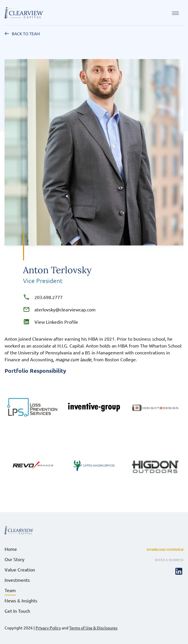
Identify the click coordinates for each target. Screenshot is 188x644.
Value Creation (20, 569)
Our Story (14, 559)
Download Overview (165, 549)
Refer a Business (169, 560)
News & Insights (21, 600)
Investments (17, 580)
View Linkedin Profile (55, 322)
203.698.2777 (47, 297)
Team (10, 590)
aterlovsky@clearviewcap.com (64, 309)
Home (11, 549)
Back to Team (26, 34)
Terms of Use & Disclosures (93, 628)
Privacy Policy (48, 628)
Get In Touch (17, 611)
